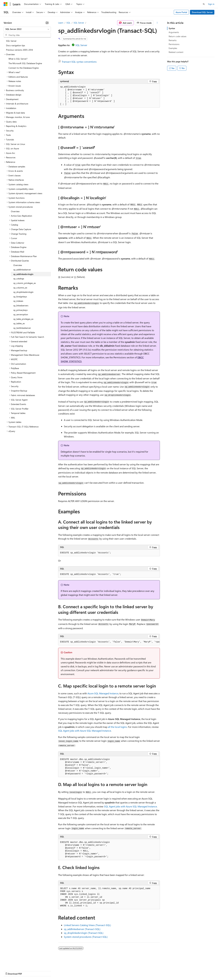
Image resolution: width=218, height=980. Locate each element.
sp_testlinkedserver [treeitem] (22, 328)
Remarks (173, 40)
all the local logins (117, 727)
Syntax (172, 28)
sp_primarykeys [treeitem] (20, 310)
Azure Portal (181, 12)
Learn (61, 23)
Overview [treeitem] (15, 211)
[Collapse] (47, 23)
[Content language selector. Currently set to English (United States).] (17, 963)
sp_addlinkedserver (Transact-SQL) (82, 929)
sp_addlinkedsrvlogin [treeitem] (23, 274)
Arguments (174, 32)
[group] (109, 642)
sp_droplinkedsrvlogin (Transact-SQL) (84, 933)
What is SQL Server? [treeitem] (18, 59)
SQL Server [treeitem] (11, 41)
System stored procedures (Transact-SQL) (86, 937)
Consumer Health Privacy (87, 971)
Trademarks (126, 971)
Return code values (178, 36)
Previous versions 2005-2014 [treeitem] (19, 50)
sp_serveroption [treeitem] (21, 314)
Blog (41, 971)
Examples (173, 48)
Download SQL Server (202, 12)
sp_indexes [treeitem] (18, 301)
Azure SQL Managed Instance (103, 693)
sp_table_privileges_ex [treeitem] (23, 319)
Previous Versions (27, 971)
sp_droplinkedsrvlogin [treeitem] (23, 292)
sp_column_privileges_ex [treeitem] (25, 283)
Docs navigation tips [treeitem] (16, 45)
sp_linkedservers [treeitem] (21, 305)
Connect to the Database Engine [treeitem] (24, 68)
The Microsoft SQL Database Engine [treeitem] (25, 63)
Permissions (174, 44)
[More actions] (157, 23)
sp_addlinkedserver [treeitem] (22, 270)
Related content (176, 52)
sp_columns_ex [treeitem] (20, 288)
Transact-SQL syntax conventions (79, 62)
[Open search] (204, 4)
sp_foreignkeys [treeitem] (20, 297)
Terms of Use (111, 971)
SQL (68, 23)
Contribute (54, 971)
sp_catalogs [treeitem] (19, 278)
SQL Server (79, 23)
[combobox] (27, 29)
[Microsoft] (6, 4)
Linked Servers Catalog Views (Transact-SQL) (87, 925)
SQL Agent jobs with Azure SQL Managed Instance (85, 731)
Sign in (211, 4)
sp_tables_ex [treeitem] (19, 323)
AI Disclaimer (10, 971)
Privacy (66, 971)
